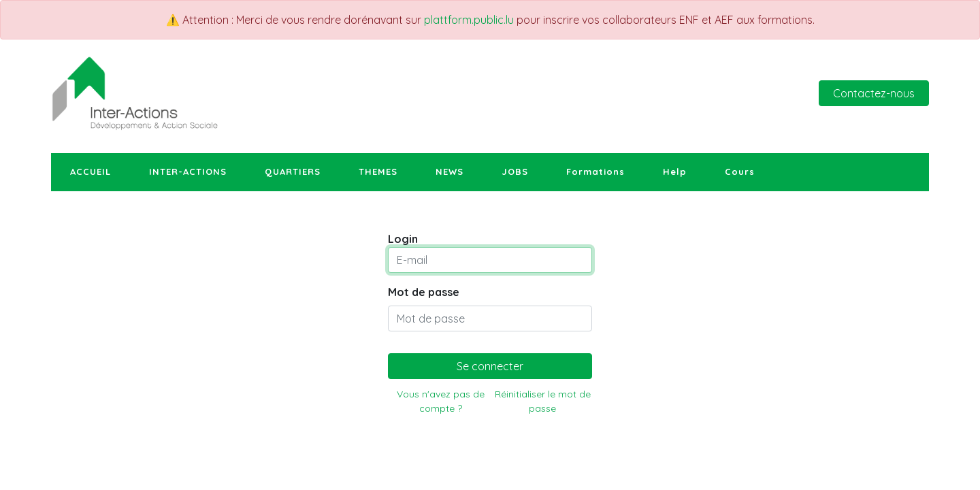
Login (403, 239)
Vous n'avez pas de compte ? (441, 401)
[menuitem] (91, 172)
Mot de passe (424, 292)
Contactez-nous (874, 93)
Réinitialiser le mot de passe (543, 401)
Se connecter (490, 366)
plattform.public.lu (469, 20)
